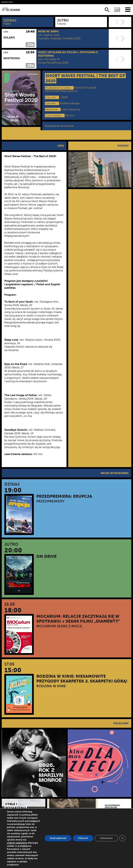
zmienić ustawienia (17, 843)
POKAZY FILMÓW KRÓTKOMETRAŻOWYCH (71, 89)
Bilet (30, 45)
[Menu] (128, 9)
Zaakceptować (58, 838)
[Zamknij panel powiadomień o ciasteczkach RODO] (122, 838)
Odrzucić (83, 838)
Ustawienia (106, 838)
